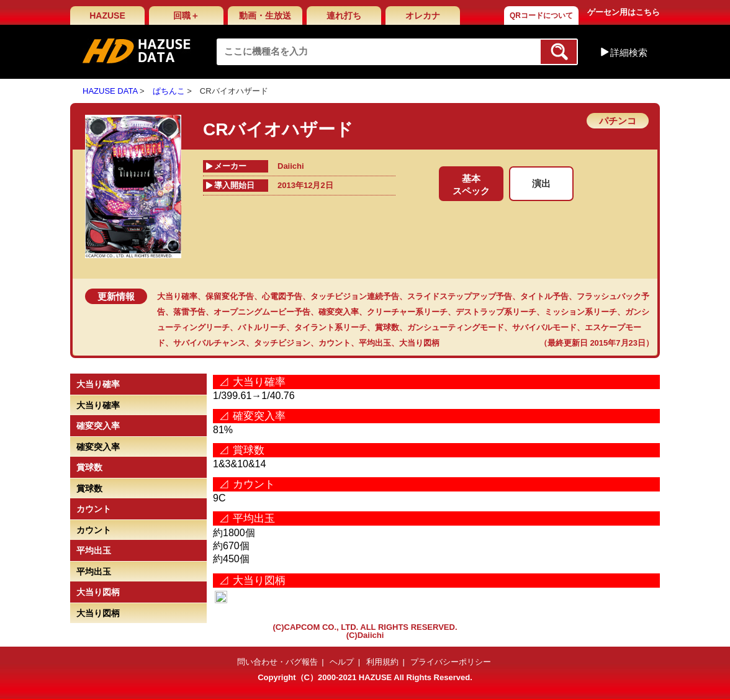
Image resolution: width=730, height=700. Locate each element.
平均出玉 (375, 343)
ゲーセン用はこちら (624, 12)
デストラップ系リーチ (496, 312)
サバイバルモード (544, 327)
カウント (335, 343)
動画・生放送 (265, 16)
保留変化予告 (230, 296)
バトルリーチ (262, 327)
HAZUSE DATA (110, 91)
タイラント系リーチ (331, 327)
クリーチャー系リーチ (407, 312)
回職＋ (186, 16)
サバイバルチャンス (210, 343)
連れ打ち (344, 16)
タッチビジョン (282, 343)
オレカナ (423, 16)
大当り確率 (177, 296)
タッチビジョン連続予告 (355, 296)
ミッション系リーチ (581, 312)
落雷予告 (189, 312)
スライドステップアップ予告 (460, 296)
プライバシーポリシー (451, 662)
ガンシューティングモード (456, 327)
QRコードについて (541, 16)
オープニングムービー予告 (262, 312)
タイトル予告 (544, 296)
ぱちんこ (169, 91)
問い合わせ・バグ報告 (277, 662)
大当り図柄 (419, 343)
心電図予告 (282, 296)
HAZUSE (107, 16)
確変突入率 (339, 312)
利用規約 (382, 662)
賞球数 (387, 327)
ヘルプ (342, 662)
